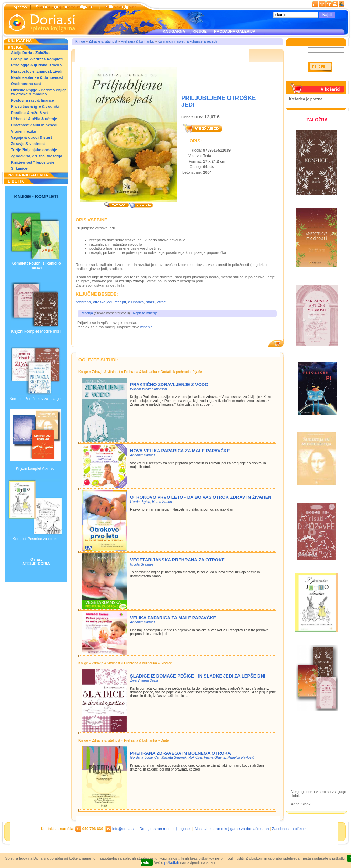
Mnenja (87, 313)
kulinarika (136, 302)
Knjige (80, 42)
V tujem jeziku (24, 131)
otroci (162, 302)
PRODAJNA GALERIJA (235, 31)
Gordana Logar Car (145, 758)
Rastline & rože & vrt (30, 113)
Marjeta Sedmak (174, 758)
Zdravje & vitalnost (28, 144)
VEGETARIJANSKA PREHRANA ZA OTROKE (177, 560)
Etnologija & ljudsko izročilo (36, 65)
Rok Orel (195, 758)
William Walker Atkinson (148, 389)
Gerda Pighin (140, 502)
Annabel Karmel (142, 455)
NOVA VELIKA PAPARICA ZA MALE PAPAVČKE (180, 451)
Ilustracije (306, 762)
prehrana (83, 302)
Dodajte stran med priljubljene (165, 829)
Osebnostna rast (26, 84)
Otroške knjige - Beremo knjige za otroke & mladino (39, 92)
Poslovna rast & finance (33, 100)
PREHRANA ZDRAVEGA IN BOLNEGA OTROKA (180, 753)
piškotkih (172, 862)
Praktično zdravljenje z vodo (169, 385)
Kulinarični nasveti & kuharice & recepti (187, 42)
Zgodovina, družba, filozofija (37, 156)
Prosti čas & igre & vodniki (35, 106)
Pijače (197, 372)
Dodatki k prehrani (175, 372)
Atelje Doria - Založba (30, 53)
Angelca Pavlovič (241, 758)
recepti (120, 302)
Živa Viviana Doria (144, 680)
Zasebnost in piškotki (290, 829)
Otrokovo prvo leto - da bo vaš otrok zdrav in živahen (201, 497)
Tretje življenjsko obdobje (34, 150)
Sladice (166, 663)
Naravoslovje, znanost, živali (37, 71)
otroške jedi (103, 302)
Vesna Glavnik (215, 758)
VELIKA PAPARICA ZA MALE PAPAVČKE (173, 618)
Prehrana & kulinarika (137, 42)
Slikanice (19, 168)
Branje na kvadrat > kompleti (37, 59)
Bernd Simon (162, 502)
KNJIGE (199, 31)
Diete (165, 740)
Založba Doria (311, 733)
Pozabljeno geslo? (305, 79)
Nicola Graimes (142, 564)
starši (150, 302)
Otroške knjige (311, 742)
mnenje (147, 327)
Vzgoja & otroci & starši (32, 137)
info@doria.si (123, 829)
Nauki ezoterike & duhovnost (37, 77)
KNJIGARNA (174, 31)
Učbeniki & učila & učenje (34, 119)
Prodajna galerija (313, 754)
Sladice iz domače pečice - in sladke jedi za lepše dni (198, 676)
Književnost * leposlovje (33, 162)
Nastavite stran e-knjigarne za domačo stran (232, 829)
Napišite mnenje (145, 313)
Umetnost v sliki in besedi (34, 125)
